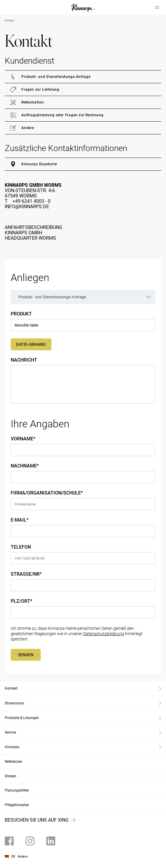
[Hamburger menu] (157, 7)
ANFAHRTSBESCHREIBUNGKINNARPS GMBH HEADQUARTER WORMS (34, 233)
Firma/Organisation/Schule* (47, 493)
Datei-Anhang (31, 344)
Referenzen (14, 762)
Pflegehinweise (17, 805)
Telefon (21, 547)
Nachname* (25, 466)
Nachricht (24, 360)
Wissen (11, 776)
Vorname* (23, 439)
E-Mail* (20, 520)
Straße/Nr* (26, 574)
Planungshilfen (17, 790)
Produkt (21, 314)
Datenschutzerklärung (104, 634)
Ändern (23, 857)
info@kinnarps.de (27, 207)
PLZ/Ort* (22, 601)
